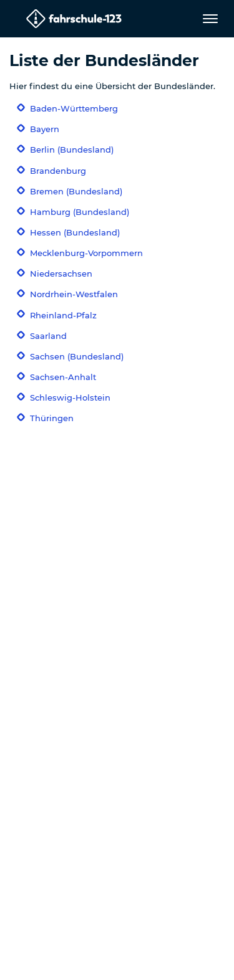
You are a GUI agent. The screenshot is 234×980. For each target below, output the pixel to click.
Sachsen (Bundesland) (77, 356)
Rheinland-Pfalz (63, 315)
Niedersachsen (61, 274)
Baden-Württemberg (74, 108)
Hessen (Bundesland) (75, 232)
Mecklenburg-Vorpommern (86, 253)
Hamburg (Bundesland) (80, 212)
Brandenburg (58, 171)
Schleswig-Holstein (70, 397)
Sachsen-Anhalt (63, 377)
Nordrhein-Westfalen (74, 294)
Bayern (45, 129)
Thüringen (52, 418)
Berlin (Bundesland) (72, 150)
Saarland (48, 336)
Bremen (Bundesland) (76, 191)
